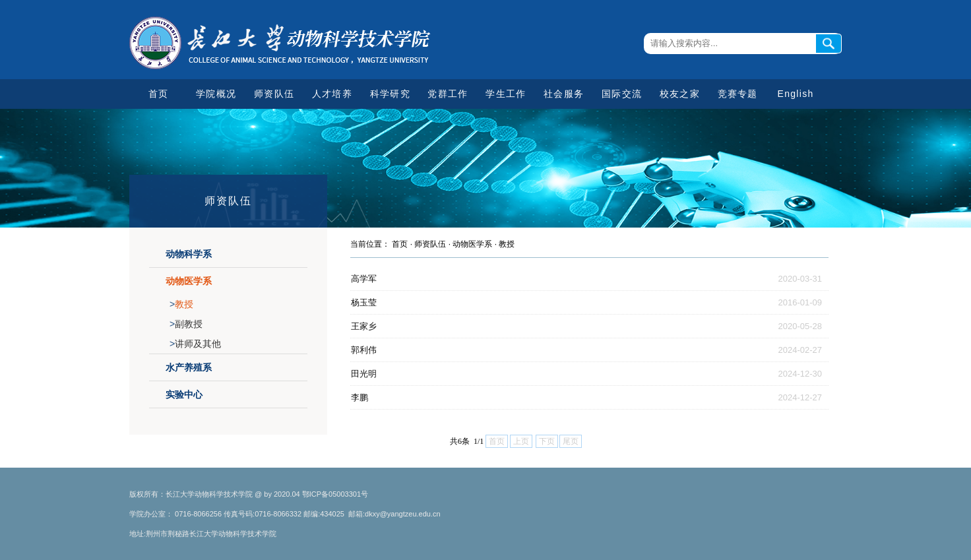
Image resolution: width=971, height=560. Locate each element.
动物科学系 (189, 254)
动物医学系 (189, 281)
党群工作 (448, 94)
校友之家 (680, 94)
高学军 (364, 279)
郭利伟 (364, 350)
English (796, 94)
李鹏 (360, 397)
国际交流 (622, 94)
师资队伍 (274, 94)
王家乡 (364, 326)
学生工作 (506, 94)
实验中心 (184, 394)
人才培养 (332, 94)
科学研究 (390, 94)
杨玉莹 (364, 302)
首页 (159, 94)
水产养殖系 (189, 367)
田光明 (364, 374)
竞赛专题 (738, 94)
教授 (181, 304)
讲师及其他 (195, 344)
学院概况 (216, 94)
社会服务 (564, 94)
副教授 (186, 324)
